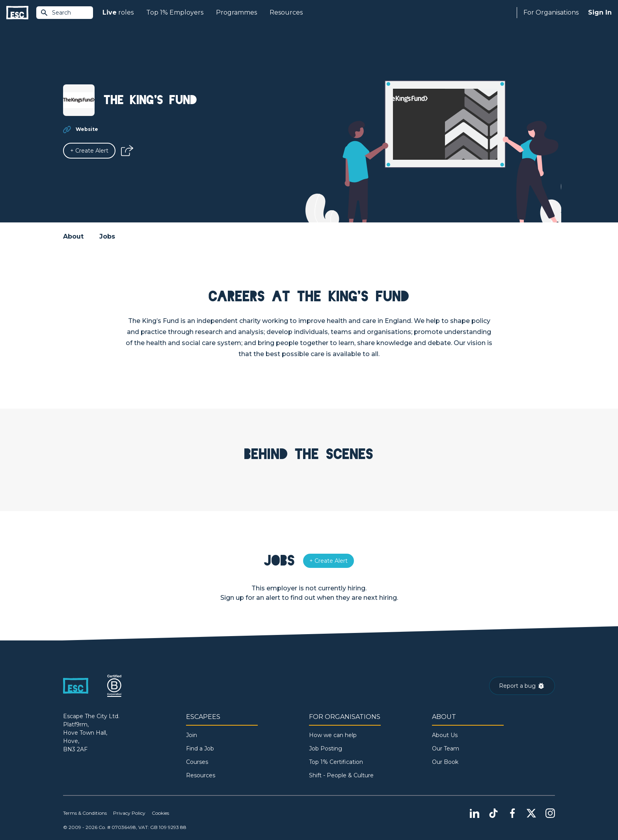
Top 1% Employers (175, 12)
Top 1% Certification (336, 762)
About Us (445, 735)
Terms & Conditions (85, 813)
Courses (197, 762)
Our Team (446, 749)
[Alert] (89, 151)
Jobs (107, 236)
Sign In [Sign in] (600, 12)
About (73, 236)
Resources (286, 12)
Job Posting (326, 749)
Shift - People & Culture (341, 775)
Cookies (160, 813)
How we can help (333, 735)
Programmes (236, 12)
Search (56, 13)
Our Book (445, 762)
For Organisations (551, 12)
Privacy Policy (129, 813)
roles (118, 13)
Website (87, 129)
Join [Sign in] (192, 735)
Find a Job (200, 749)
